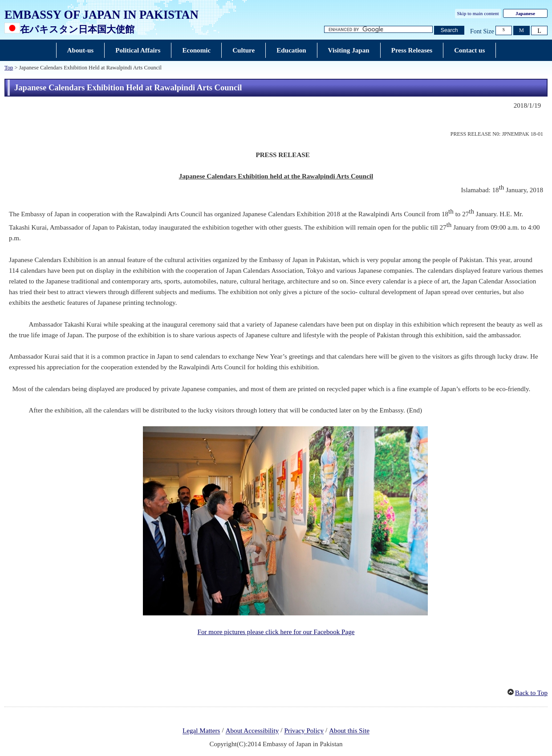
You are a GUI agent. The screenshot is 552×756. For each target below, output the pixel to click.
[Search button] (449, 30)
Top (9, 68)
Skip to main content (478, 13)
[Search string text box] (378, 30)
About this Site (349, 731)
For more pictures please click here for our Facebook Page (276, 632)
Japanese (525, 13)
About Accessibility (252, 731)
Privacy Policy (304, 731)
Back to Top (531, 693)
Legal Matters (201, 731)
